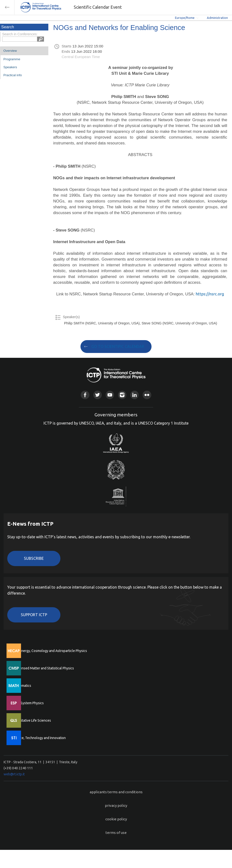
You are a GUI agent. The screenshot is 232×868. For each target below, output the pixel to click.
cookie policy (116, 819)
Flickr (147, 395)
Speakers (10, 67)
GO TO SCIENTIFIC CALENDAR (118, 346)
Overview (10, 51)
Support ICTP (34, 615)
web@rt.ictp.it (14, 774)
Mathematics (22, 686)
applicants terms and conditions (116, 792)
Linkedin (134, 395)
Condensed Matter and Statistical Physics (43, 668)
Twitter (98, 395)
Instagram (122, 395)
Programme (12, 59)
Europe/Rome (185, 18)
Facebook (85, 395)
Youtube (110, 395)
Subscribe (34, 558)
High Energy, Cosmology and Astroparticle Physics (49, 651)
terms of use (116, 833)
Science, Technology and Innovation (39, 738)
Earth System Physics (28, 703)
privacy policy (116, 805)
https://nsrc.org (210, 294)
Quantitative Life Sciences (31, 720)
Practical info (13, 75)
